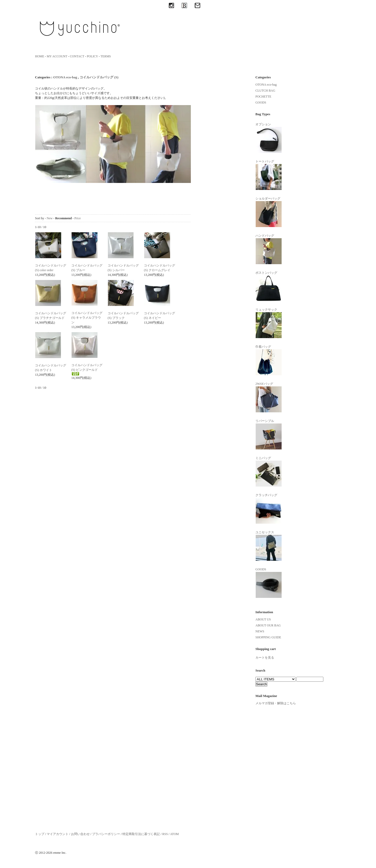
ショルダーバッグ (269, 212)
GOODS (261, 102)
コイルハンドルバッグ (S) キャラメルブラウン (87, 318)
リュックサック (269, 323)
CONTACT (77, 56)
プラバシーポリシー (106, 834)
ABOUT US (263, 619)
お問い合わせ (80, 834)
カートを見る (265, 658)
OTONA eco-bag (65, 77)
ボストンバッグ (269, 286)
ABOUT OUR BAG (268, 625)
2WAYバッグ (269, 397)
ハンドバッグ (269, 249)
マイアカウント (58, 834)
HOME (40, 56)
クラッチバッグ (269, 509)
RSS (165, 834)
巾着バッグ (269, 360)
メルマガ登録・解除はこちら (276, 703)
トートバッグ (269, 175)
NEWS (260, 631)
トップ (40, 834)
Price (78, 218)
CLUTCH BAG (265, 91)
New (50, 218)
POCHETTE (263, 97)
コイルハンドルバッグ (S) (99, 77)
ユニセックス (269, 546)
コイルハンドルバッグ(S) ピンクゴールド (87, 369)
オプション (269, 138)
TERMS (106, 56)
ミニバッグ (269, 471)
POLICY (92, 56)
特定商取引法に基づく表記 (141, 834)
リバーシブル (269, 434)
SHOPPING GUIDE (268, 637)
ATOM (175, 834)
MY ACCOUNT (57, 56)
